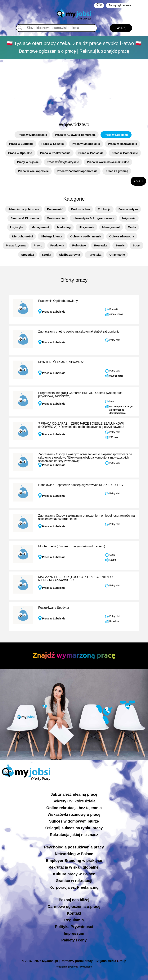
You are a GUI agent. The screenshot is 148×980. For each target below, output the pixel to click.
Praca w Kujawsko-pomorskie (75, 135)
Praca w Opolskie (20, 153)
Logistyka (17, 227)
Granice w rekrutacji (74, 881)
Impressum (74, 933)
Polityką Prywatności (81, 967)
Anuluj (138, 181)
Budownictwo (80, 209)
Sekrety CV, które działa (74, 801)
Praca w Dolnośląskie (32, 135)
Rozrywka (101, 245)
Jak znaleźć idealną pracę (74, 794)
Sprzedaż (28, 255)
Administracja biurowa (24, 209)
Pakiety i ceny (74, 940)
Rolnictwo (79, 245)
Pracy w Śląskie (28, 162)
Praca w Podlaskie (91, 153)
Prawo (38, 245)
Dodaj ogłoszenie (120, 5)
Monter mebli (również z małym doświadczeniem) (72, 546)
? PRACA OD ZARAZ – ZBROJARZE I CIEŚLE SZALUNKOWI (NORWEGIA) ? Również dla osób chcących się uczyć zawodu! (81, 425)
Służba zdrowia (70, 255)
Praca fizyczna (16, 245)
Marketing (64, 227)
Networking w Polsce (74, 854)
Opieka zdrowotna (122, 236)
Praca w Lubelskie (116, 135)
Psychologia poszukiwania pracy (74, 847)
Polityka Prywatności (74, 927)
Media (132, 227)
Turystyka (95, 255)
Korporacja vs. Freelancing (74, 887)
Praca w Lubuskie (21, 144)
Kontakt (74, 913)
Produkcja (57, 245)
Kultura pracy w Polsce (74, 874)
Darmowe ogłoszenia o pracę (74, 907)
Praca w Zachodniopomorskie (77, 171)
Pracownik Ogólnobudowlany (58, 301)
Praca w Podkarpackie (55, 153)
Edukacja (104, 209)
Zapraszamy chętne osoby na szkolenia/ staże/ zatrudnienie (79, 331)
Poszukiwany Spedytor (54, 608)
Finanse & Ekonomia (25, 218)
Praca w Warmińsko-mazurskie (108, 162)
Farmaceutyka (128, 209)
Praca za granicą (117, 171)
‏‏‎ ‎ (99, 5)
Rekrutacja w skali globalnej (74, 867)
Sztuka (47, 255)
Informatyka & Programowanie (94, 218)
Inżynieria (129, 218)
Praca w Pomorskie (125, 153)
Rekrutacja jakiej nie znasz (74, 835)
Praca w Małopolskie (86, 144)
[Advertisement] (74, 88)
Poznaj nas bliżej (74, 900)
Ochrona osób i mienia (86, 236)
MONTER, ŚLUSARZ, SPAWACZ (61, 362)
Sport (136, 245)
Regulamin (74, 920)
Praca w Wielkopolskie (33, 171)
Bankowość (55, 209)
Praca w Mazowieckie (123, 144)
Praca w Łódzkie (53, 144)
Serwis (120, 245)
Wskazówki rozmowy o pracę (74, 814)
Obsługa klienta (52, 236)
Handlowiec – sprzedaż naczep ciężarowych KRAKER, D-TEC (81, 485)
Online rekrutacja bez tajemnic (74, 808)
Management (40, 227)
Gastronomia (56, 218)
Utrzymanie (86, 227)
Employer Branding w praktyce (74, 861)
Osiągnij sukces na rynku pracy (74, 828)
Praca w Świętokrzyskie (63, 162)
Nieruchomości (22, 236)
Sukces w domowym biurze (74, 821)
